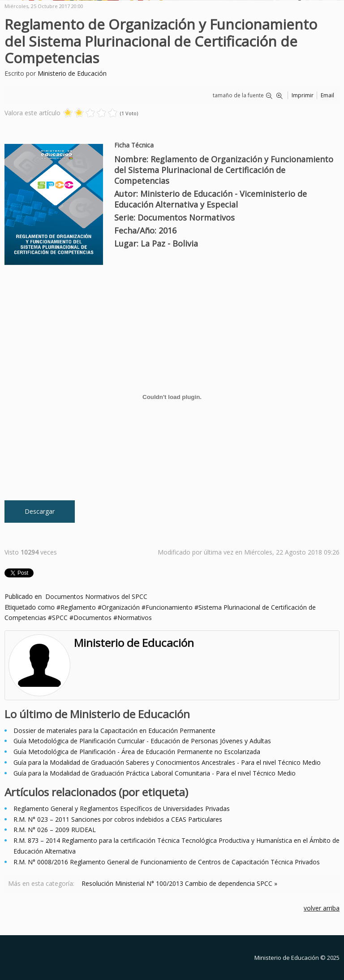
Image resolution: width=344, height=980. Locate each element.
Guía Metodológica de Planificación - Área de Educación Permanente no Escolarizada (137, 752)
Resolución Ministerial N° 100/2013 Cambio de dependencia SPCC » (179, 883)
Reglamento (78, 607)
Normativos (135, 618)
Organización (121, 607)
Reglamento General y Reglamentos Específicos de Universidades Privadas (122, 809)
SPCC (60, 618)
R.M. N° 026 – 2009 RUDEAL (55, 830)
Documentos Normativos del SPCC (96, 596)
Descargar (40, 511)
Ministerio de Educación (72, 73)
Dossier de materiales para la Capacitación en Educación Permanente (114, 731)
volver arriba (322, 908)
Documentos (92, 618)
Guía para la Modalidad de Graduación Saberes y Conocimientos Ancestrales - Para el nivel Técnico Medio (167, 762)
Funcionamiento (169, 607)
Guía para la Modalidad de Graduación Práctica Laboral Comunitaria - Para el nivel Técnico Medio (155, 773)
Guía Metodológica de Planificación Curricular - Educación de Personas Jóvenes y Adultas (142, 741)
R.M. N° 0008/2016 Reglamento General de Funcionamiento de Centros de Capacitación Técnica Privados (167, 862)
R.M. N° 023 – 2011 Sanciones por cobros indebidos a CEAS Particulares (118, 819)
